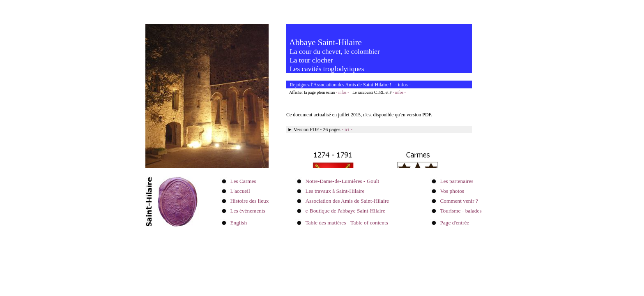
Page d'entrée (454, 223)
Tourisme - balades (461, 211)
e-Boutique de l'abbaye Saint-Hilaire (345, 211)
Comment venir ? (459, 201)
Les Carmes (243, 181)
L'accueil (240, 191)
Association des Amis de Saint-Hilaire (347, 201)
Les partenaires (457, 181)
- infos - (343, 92)
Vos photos (452, 191)
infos (403, 85)
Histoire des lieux (249, 201)
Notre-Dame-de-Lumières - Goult (342, 181)
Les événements (248, 211)
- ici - (347, 129)
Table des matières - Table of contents (346, 223)
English (238, 223)
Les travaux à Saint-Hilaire (335, 191)
